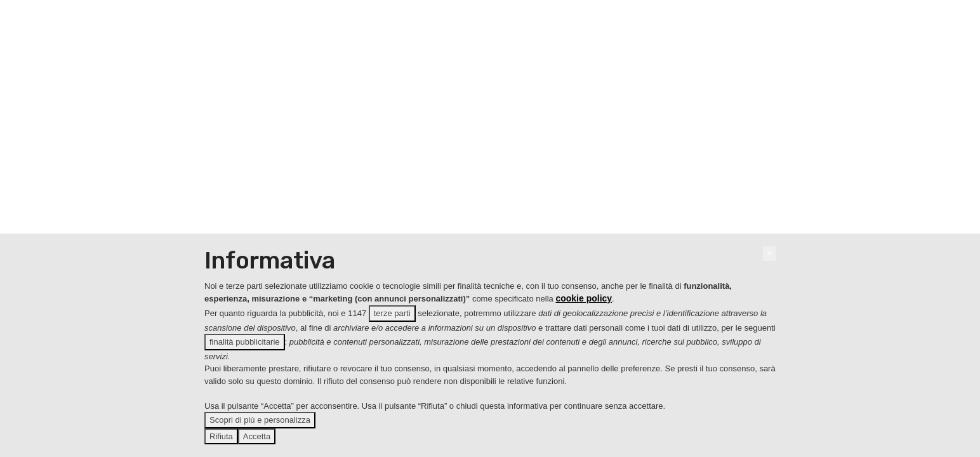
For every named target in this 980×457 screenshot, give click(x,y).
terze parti (392, 313)
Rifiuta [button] (221, 436)
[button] (769, 254)
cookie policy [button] (584, 298)
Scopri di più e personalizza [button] (260, 420)
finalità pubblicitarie (245, 342)
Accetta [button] (257, 436)
